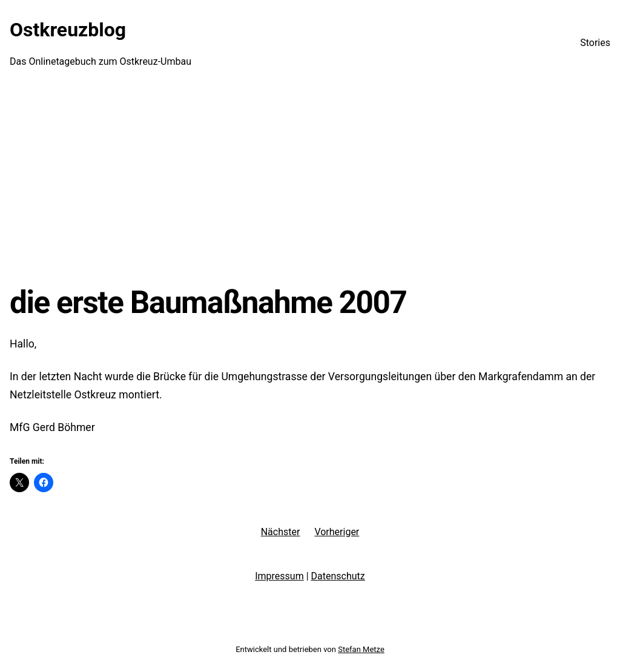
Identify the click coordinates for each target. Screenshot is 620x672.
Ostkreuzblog (68, 30)
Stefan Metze (361, 649)
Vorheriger (337, 532)
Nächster (281, 532)
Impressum (279, 576)
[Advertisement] (310, 185)
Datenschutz (338, 576)
